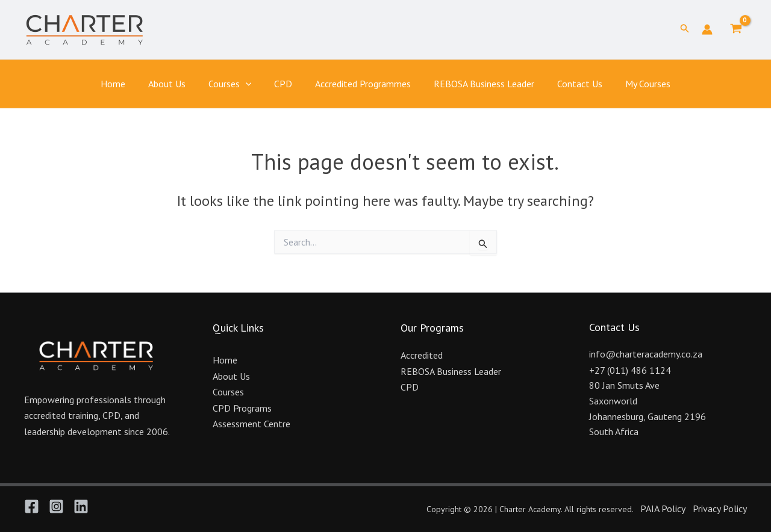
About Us (176, 84)
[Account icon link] (707, 29)
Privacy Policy (720, 509)
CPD (285, 84)
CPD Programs (242, 408)
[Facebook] (32, 506)
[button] (685, 30)
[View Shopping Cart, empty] (736, 29)
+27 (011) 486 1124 (630, 370)
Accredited (422, 355)
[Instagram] (56, 506)
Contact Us (571, 84)
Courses (236, 84)
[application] (251, 84)
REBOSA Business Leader (479, 84)
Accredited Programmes (361, 84)
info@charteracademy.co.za (646, 354)
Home (126, 84)
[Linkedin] (81, 506)
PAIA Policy (663, 509)
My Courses (635, 84)
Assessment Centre (251, 424)
